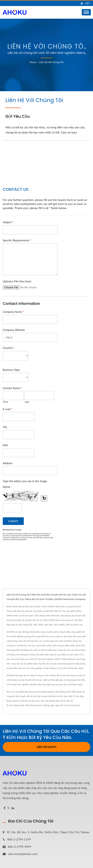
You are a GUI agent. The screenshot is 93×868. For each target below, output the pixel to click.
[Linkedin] (13, 808)
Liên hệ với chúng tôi (51, 62)
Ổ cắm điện (78, 696)
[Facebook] (4, 808)
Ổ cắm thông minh (15, 705)
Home (33, 62)
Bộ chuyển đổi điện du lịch (50, 696)
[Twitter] (8, 808)
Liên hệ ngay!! (46, 747)
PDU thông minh (33, 705)
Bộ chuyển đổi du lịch (26, 696)
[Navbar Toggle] (86, 12)
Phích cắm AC (67, 701)
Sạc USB (68, 696)
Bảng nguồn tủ (14, 701)
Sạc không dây (52, 701)
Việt (87, 3)
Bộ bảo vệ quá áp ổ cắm (33, 701)
